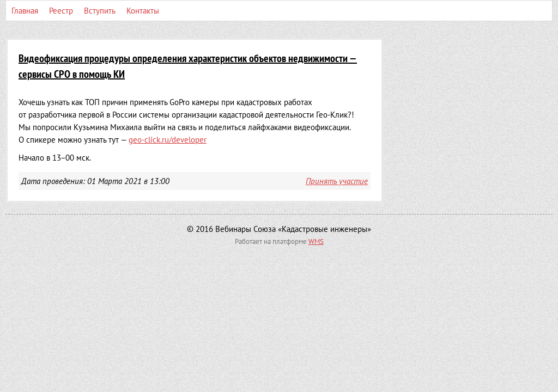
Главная (25, 11)
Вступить (100, 11)
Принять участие (337, 181)
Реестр (61, 11)
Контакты (143, 11)
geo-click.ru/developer (168, 140)
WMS (316, 241)
